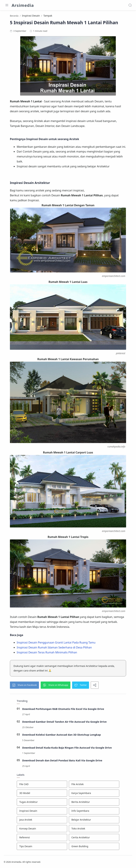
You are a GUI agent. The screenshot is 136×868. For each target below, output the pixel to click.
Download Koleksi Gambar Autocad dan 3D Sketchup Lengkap (62, 735)
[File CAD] (42, 785)
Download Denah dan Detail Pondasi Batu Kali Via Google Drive (62, 761)
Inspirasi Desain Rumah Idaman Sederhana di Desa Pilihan (54, 648)
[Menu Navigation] (7, 5)
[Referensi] (42, 838)
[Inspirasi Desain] (42, 811)
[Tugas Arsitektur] (42, 802)
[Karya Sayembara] (94, 794)
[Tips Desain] (42, 847)
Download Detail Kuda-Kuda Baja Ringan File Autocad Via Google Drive (67, 748)
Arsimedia (23, 5)
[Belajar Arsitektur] (94, 820)
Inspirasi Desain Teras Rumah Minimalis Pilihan (47, 653)
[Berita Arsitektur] (94, 802)
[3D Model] (42, 794)
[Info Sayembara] (94, 811)
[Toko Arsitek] (94, 829)
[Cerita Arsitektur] (94, 838)
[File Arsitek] (94, 785)
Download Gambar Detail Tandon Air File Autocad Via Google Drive (64, 722)
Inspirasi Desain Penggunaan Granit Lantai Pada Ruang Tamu (56, 643)
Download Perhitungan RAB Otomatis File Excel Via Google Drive (63, 709)
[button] (24, 686)
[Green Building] (94, 847)
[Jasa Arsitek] (42, 820)
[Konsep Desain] (42, 829)
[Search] (130, 5)
